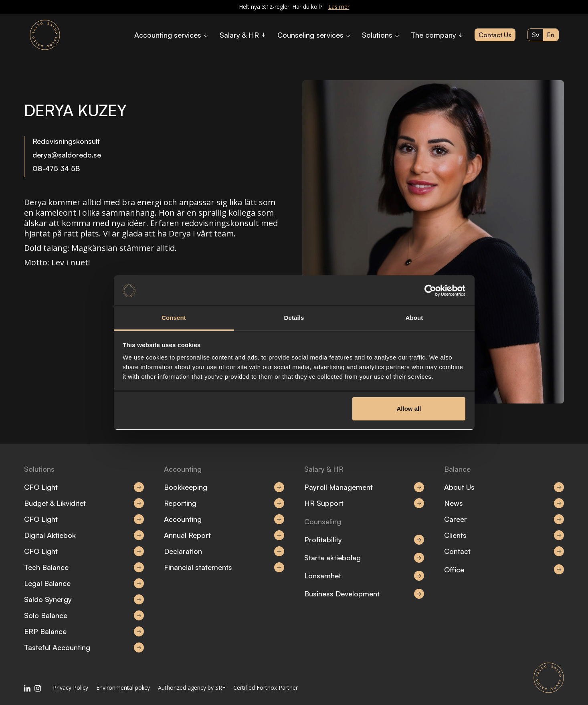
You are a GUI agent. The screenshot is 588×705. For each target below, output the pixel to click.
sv (535, 35)
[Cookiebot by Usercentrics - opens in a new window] (430, 291)
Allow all (409, 409)
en (551, 35)
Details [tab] (294, 318)
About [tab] (414, 318)
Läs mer (339, 7)
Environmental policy (123, 688)
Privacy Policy (71, 688)
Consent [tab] (174, 318)
